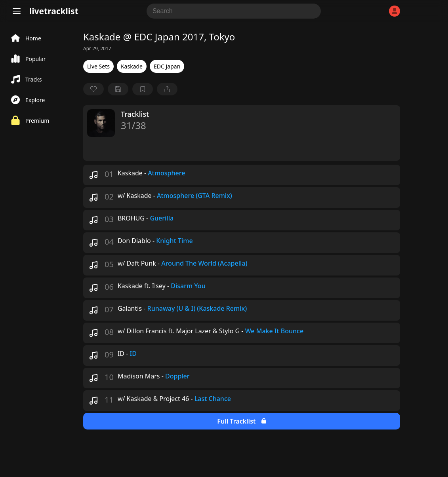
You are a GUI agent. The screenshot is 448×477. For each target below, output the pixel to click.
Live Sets (98, 66)
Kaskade (132, 66)
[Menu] (17, 11)
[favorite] (93, 89)
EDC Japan (167, 66)
